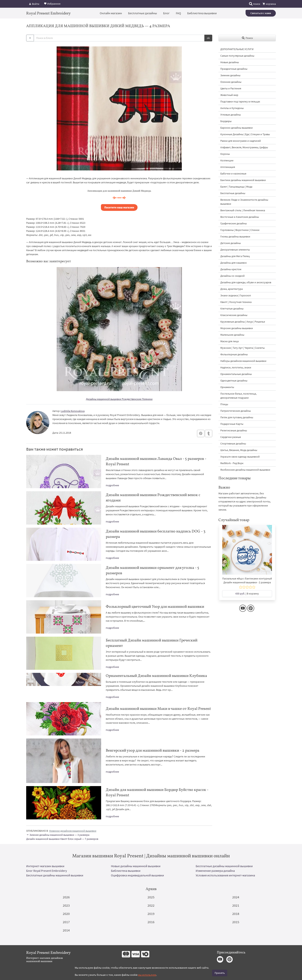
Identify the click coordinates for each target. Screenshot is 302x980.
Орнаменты (227, 387)
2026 (66, 897)
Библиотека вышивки (202, 13)
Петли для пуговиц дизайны (237, 417)
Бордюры (226, 121)
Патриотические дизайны (236, 411)
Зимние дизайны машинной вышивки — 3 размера (58, 835)
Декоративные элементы (235, 250)
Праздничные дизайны (234, 69)
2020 (66, 914)
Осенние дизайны (231, 82)
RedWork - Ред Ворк (232, 463)
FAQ (178, 13)
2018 (236, 914)
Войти (34, 4)
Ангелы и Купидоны (232, 108)
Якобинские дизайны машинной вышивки (245, 470)
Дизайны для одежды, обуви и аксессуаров (246, 282)
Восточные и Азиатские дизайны (240, 217)
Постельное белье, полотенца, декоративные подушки (238, 396)
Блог (166, 13)
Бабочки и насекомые (233, 174)
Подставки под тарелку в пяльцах (240, 101)
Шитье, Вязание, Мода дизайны (239, 450)
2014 (66, 930)
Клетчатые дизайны (232, 309)
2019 (151, 914)
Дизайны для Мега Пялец (235, 256)
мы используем (147, 975)
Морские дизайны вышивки (237, 328)
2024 (236, 897)
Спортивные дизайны (233, 443)
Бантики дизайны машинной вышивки (243, 180)
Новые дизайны (230, 62)
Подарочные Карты (232, 424)
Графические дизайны (234, 223)
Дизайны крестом (231, 269)
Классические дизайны (234, 315)
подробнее (112, 485)
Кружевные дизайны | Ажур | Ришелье (243, 322)
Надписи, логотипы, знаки (236, 367)
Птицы (224, 404)
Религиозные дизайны (234, 430)
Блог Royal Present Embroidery (47, 871)
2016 (151, 922)
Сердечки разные (231, 437)
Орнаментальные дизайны (236, 374)
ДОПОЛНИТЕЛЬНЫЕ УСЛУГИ (237, 49)
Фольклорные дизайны (234, 354)
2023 (66, 905)
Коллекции (227, 160)
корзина (269, 4)
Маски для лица (229, 341)
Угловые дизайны (231, 115)
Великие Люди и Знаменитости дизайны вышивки (244, 202)
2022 (151, 905)
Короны (225, 154)
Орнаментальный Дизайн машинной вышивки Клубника (156, 676)
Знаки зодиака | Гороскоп (236, 295)
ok (208, 38)
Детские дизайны (231, 243)
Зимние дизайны (230, 75)
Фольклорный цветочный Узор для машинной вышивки (155, 607)
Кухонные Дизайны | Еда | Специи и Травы (245, 134)
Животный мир (229, 95)
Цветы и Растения (231, 88)
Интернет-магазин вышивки (45, 866)
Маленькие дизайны (232, 335)
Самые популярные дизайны (237, 56)
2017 (66, 922)
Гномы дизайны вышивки (235, 236)
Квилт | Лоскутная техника (236, 302)
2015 (236, 922)
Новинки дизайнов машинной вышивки (73, 831)
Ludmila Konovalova (73, 411)
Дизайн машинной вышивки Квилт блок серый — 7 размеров (62, 839)
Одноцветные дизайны (234, 381)
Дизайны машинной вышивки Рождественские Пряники (119, 399)
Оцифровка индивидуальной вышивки (137, 875)
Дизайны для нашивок (234, 263)
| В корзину (247, 594)
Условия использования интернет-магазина (225, 875)
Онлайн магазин (111, 13)
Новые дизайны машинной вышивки (136, 866)
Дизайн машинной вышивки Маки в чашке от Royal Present (158, 709)
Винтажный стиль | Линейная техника (243, 210)
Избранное (52, 3)
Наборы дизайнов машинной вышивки (243, 361)
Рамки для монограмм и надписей (241, 141)
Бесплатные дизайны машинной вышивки (224, 866)
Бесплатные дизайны (143, 13)
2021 (236, 905)
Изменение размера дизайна (215, 871)
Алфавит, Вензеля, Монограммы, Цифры (244, 147)
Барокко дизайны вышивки (237, 128)
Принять (220, 973)
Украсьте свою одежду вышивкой (240, 457)
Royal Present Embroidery (48, 13)
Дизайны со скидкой (232, 276)
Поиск (247, 38)
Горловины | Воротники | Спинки (240, 230)
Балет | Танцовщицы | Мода (236, 187)
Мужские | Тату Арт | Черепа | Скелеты (242, 348)
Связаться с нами (261, 13)
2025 (151, 897)
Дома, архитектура (232, 289)
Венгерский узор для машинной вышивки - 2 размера (153, 751)
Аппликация (228, 167)
